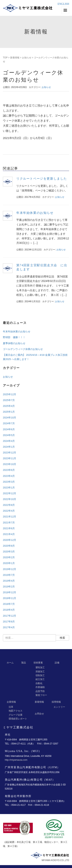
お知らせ (27, 58)
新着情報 (15, 58)
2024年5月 (9, 435)
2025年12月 (10, 394)
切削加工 (40, 675)
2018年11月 (10, 598)
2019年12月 (10, 569)
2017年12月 (10, 616)
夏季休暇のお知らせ (14, 343)
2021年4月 (9, 534)
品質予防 (40, 691)
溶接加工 (40, 672)
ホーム (10, 663)
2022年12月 (10, 493)
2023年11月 (10, 458)
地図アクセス (16, 711)
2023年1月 (9, 488)
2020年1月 (9, 563)
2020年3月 (9, 552)
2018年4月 (9, 610)
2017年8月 (9, 622)
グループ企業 (16, 715)
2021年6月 (9, 528)
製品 (24, 663)
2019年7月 (9, 575)
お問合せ (39, 714)
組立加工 (40, 679)
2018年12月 (10, 592)
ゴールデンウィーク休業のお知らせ (23, 349)
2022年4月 (9, 511)
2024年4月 (9, 441)
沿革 (11, 707)
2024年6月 (9, 429)
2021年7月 (9, 523)
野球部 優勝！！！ (14, 337)
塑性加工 (40, 667)
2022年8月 (9, 505)
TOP (5, 58)
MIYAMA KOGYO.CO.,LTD (55, 860)
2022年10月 (10, 499)
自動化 (39, 683)
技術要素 (38, 663)
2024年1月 (9, 447)
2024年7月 (9, 423)
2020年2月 (9, 557)
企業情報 (11, 702)
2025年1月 (9, 412)
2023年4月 (9, 476)
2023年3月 (9, 482)
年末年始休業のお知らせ (35, 213)
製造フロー (41, 695)
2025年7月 (9, 400)
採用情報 (56, 702)
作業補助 (40, 687)
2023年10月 (10, 464)
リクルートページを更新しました (42, 179)
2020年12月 (10, 540)
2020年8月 (9, 546)
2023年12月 (10, 453)
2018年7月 (9, 604)
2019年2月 (9, 587)
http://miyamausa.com (16, 760)
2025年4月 (9, 406)
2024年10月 (10, 418)
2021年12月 (10, 517)
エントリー (59, 707)
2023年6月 (9, 470)
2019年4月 (9, 581)
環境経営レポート (18, 719)
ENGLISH (63, 4)
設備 (57, 663)
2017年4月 (9, 627)
